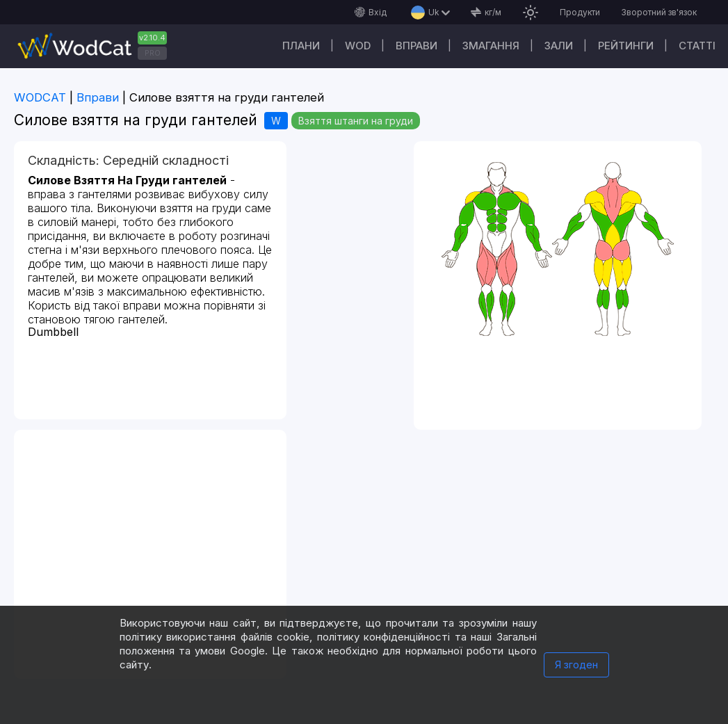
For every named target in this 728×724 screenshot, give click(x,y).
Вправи (416, 46)
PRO (153, 53)
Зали (559, 46)
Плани (301, 46)
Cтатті (697, 46)
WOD (358, 46)
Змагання (491, 46)
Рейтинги (626, 46)
